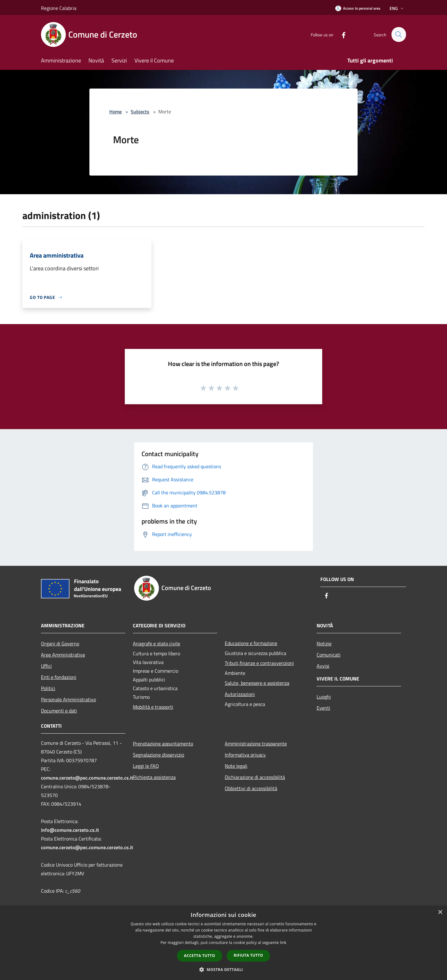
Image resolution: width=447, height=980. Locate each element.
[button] (223, 969)
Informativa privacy (245, 755)
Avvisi (323, 666)
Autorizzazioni (240, 694)
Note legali (236, 766)
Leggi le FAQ (146, 766)
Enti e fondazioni (59, 677)
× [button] (440, 912)
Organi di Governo (60, 643)
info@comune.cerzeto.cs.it (70, 830)
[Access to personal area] (358, 8)
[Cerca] (399, 34)
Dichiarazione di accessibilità (255, 777)
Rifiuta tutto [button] (248, 955)
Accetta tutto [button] (200, 956)
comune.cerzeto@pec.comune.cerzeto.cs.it (87, 778)
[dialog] (223, 943)
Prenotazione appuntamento (163, 744)
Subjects (140, 112)
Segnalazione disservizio (158, 755)
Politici (48, 688)
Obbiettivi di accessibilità (251, 788)
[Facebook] (341, 34)
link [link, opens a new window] (283, 943)
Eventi (323, 708)
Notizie (324, 643)
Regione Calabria (59, 8)
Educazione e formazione (251, 643)
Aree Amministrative (63, 655)
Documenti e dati (59, 711)
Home (115, 112)
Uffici (46, 666)
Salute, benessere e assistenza (257, 683)
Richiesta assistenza (154, 777)
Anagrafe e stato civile (156, 643)
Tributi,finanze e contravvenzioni (259, 663)
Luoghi (324, 697)
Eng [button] (397, 8)
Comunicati (329, 655)
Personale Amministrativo (68, 699)
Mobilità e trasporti (153, 707)
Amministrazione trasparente (256, 744)
